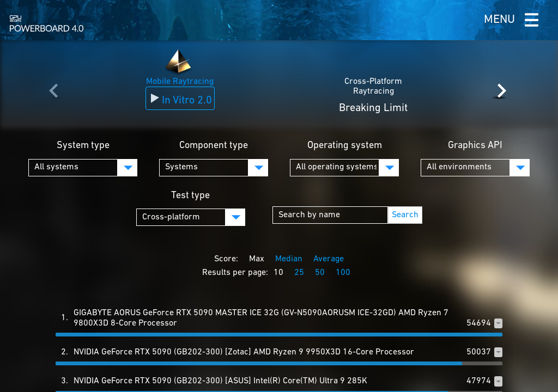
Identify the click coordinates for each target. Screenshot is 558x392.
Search (405, 215)
